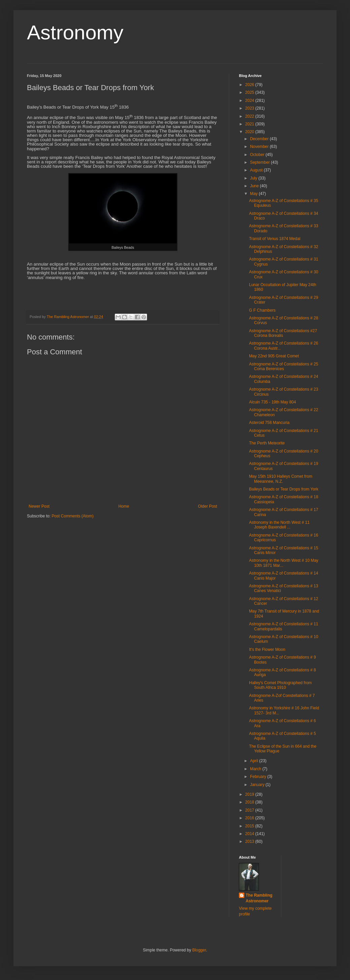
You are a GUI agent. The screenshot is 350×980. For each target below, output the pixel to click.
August (257, 170)
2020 (250, 132)
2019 (250, 794)
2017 (250, 810)
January (258, 785)
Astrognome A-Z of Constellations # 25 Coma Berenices (284, 366)
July (254, 178)
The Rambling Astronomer (259, 898)
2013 (250, 841)
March (256, 769)
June (255, 186)
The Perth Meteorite (267, 443)
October (258, 155)
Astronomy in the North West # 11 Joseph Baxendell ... (279, 525)
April (255, 761)
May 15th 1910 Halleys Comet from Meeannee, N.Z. (281, 479)
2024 (250, 101)
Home (124, 506)
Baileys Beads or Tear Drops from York (284, 489)
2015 (250, 826)
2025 (250, 92)
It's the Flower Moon (267, 650)
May (254, 194)
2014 (250, 834)
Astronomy (75, 32)
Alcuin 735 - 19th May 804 (272, 402)
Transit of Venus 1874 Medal (275, 239)
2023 (250, 108)
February (259, 777)
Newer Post (39, 506)
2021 (250, 124)
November (260, 147)
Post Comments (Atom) (73, 516)
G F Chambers (262, 310)
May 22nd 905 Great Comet (274, 356)
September (260, 162)
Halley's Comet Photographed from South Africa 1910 (280, 685)
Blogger (199, 950)
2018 (250, 802)
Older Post (207, 506)
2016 (250, 818)
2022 (250, 116)
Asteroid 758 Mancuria (269, 423)
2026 (250, 85)
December (260, 139)
